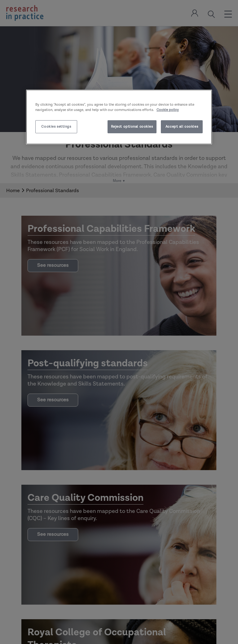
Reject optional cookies (132, 127)
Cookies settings (56, 127)
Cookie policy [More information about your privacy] (168, 110)
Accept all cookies (182, 127)
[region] (119, 117)
